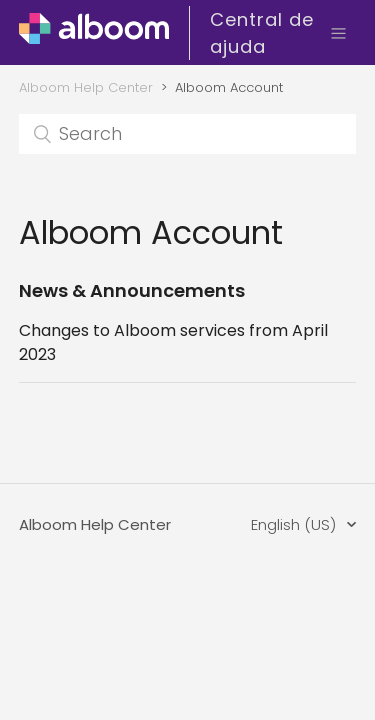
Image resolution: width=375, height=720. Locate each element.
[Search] (188, 134)
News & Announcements (132, 290)
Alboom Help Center (86, 87)
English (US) (295, 524)
